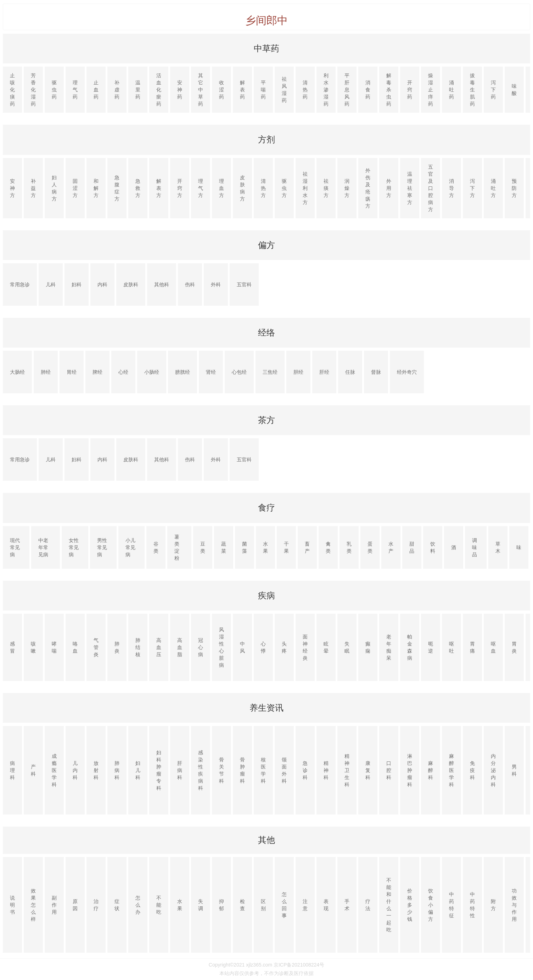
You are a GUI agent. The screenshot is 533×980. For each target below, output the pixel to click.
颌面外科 (284, 770)
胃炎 (514, 647)
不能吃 (159, 905)
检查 (242, 905)
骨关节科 (221, 770)
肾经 (211, 372)
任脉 (350, 372)
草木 (498, 547)
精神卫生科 (347, 770)
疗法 (368, 905)
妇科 (77, 285)
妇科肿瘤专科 (159, 770)
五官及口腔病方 (431, 188)
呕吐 (451, 647)
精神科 (326, 770)
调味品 (475, 547)
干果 (286, 547)
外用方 (389, 188)
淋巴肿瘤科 (410, 770)
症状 (117, 905)
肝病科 (180, 770)
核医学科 (263, 770)
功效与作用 (514, 905)
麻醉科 (431, 770)
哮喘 (54, 647)
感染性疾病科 (201, 770)
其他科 (162, 285)
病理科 (12, 770)
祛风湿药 (284, 90)
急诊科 (305, 770)
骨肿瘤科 (242, 770)
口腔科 (389, 770)
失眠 (347, 647)
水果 (265, 547)
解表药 (242, 90)
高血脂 (180, 647)
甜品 (412, 547)
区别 (263, 905)
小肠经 (152, 372)
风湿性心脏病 (221, 647)
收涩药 (221, 90)
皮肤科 (131, 285)
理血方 (221, 188)
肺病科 (117, 770)
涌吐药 (451, 90)
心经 (123, 372)
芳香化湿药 (33, 90)
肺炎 (117, 647)
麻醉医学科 (451, 770)
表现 (326, 905)
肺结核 (138, 647)
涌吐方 (493, 188)
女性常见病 (74, 547)
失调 (201, 905)
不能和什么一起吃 (389, 905)
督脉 (376, 372)
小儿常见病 (130, 547)
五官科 (244, 285)
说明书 (12, 905)
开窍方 (180, 188)
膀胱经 (183, 372)
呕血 (493, 647)
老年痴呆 (389, 647)
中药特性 (472, 905)
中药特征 (451, 905)
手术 (347, 905)
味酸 (514, 90)
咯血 (75, 647)
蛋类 (370, 547)
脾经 (97, 372)
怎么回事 (284, 905)
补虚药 (117, 90)
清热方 (263, 188)
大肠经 (17, 372)
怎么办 (138, 905)
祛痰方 (326, 188)
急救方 (138, 188)
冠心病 (201, 647)
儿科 (51, 285)
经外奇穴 (407, 372)
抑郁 (221, 905)
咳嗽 (33, 647)
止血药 (96, 90)
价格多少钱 (410, 905)
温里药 (138, 90)
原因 (75, 905)
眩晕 (326, 647)
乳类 (349, 547)
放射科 (96, 770)
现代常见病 (15, 547)
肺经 (46, 372)
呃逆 (431, 647)
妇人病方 (54, 188)
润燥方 (347, 188)
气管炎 (96, 647)
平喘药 (263, 90)
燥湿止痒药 (431, 90)
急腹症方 (117, 188)
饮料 (433, 547)
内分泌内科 (493, 770)
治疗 (96, 905)
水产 (391, 547)
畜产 (307, 547)
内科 (102, 285)
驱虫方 (284, 188)
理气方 (201, 188)
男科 (514, 770)
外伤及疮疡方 (368, 188)
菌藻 (245, 547)
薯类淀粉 (177, 547)
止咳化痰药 (12, 90)
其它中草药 (201, 90)
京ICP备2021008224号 (299, 965)
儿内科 (75, 770)
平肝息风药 (347, 90)
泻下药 (493, 90)
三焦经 (270, 372)
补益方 (33, 188)
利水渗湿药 (326, 90)
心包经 (239, 372)
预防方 (514, 188)
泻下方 (472, 188)
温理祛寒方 (410, 188)
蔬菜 (224, 547)
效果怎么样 (33, 905)
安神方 (12, 188)
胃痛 (472, 647)
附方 (493, 905)
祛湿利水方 (305, 188)
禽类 (328, 547)
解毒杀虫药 (389, 90)
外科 (216, 285)
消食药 (368, 90)
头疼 (284, 647)
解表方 (159, 188)
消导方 (451, 188)
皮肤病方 (242, 188)
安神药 (180, 90)
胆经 (298, 372)
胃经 (72, 372)
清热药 (305, 90)
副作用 (54, 905)
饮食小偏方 (431, 905)
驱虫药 (54, 90)
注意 (305, 905)
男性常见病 (102, 547)
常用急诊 (20, 285)
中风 (242, 647)
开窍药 (410, 90)
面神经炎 (305, 647)
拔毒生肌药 (472, 90)
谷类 (156, 547)
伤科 (190, 285)
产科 (33, 770)
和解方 (96, 188)
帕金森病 (410, 647)
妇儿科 (138, 770)
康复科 (368, 770)
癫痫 (368, 647)
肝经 (324, 372)
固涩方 (75, 188)
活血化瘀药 (159, 90)
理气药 (75, 90)
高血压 (159, 647)
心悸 (263, 647)
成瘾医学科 (54, 770)
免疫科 (472, 770)
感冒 (12, 647)
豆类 (203, 547)
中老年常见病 (43, 547)
